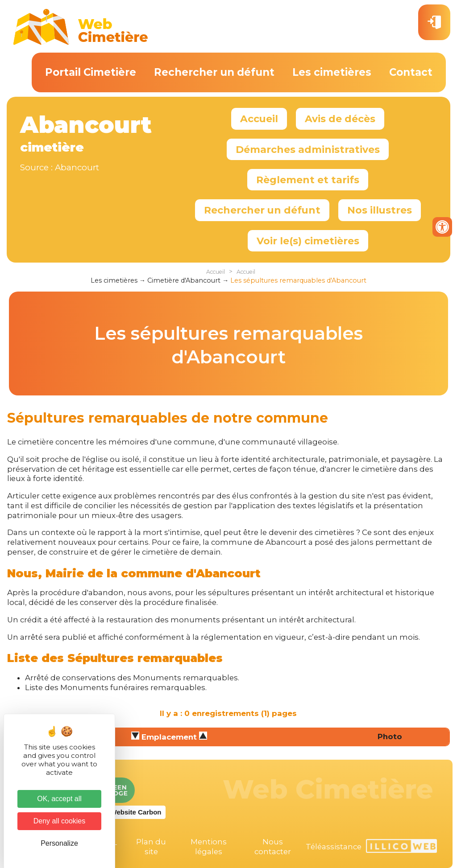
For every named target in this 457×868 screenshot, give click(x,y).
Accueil (259, 119)
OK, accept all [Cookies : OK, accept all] (59, 799)
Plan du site (151, 847)
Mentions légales (209, 847)
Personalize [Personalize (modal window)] (59, 843)
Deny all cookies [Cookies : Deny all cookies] (60, 821)
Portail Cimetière (91, 72)
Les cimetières (332, 72)
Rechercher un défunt (214, 72)
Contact (411, 72)
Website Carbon (136, 812)
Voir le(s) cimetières (308, 241)
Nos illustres (380, 210)
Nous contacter (273, 847)
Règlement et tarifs (308, 180)
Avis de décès (340, 119)
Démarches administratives (308, 149)
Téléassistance (334, 847)
